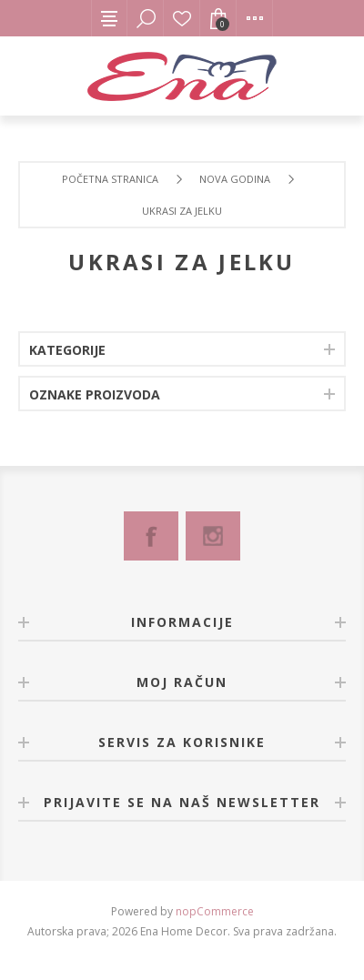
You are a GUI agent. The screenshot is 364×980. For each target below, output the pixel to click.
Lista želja (182, 18)
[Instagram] (213, 536)
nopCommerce (215, 911)
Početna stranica (110, 179)
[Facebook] (151, 536)
